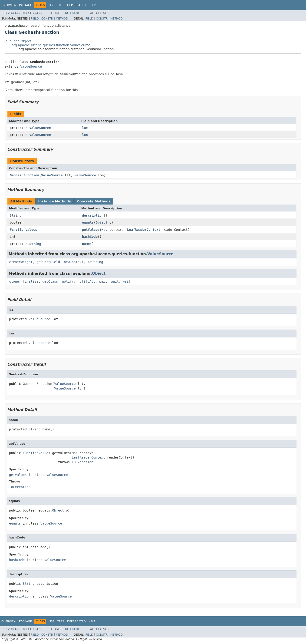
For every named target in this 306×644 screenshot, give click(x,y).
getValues (91, 230)
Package (25, 5)
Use (52, 5)
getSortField (48, 262)
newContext (74, 262)
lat (85, 128)
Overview (9, 5)
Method (62, 19)
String (16, 215)
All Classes (99, 13)
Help (92, 5)
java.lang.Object (18, 41)
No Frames (73, 13)
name (86, 244)
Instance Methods (54, 201)
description (93, 215)
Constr (47, 19)
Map (104, 230)
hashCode (90, 237)
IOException (83, 462)
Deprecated (76, 5)
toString (95, 262)
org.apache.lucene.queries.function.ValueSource (51, 45)
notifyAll (86, 281)
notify (68, 281)
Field (35, 19)
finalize (31, 281)
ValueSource (31, 66)
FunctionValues (23, 230)
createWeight (21, 262)
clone (14, 281)
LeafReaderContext (144, 230)
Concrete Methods (94, 201)
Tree (61, 5)
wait (103, 281)
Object (102, 222)
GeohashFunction (24, 175)
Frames (57, 13)
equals (88, 222)
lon (85, 135)
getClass (50, 281)
